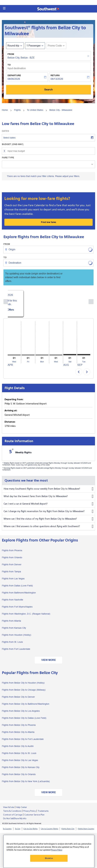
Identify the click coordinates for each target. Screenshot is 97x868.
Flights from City (68, 831)
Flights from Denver (12, 567)
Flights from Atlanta (11, 623)
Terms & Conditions (12, 814)
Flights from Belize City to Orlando (19, 777)
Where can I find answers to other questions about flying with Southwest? (48, 529)
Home (5, 110)
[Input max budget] (50, 151)
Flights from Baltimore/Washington (19, 595)
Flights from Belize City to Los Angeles (21, 713)
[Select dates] (48, 138)
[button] (4, 8)
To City (18, 831)
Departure (14, 75)
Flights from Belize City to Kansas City (21, 770)
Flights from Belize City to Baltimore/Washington (26, 706)
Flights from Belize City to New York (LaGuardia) (26, 784)
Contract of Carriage (13, 817)
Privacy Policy (29, 814)
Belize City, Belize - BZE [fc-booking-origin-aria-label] (21, 58)
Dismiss (49, 858)
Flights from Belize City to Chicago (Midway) (24, 692)
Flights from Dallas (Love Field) (17, 588)
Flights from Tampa (11, 574)
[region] (49, 851)
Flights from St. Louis (12, 644)
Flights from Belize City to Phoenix (19, 728)
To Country (7, 831)
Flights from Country (86, 831)
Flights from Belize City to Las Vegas (20, 763)
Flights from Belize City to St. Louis (19, 756)
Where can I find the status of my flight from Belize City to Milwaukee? (48, 521)
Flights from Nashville (13, 602)
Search (48, 90)
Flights (17, 110)
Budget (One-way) (13, 144)
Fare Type (8, 158)
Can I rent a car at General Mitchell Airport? (48, 506)
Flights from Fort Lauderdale (16, 651)
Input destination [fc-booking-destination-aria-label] (17, 68)
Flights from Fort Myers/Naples (17, 609)
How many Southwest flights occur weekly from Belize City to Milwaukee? (48, 491)
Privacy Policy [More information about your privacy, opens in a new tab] (57, 850)
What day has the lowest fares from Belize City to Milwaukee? (48, 499)
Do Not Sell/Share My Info (15, 821)
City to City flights (31, 831)
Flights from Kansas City (14, 630)
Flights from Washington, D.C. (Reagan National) (26, 616)
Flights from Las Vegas (13, 581)
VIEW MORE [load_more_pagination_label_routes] (49, 662)
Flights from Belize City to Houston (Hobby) (23, 685)
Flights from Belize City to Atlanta (18, 735)
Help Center (22, 810)
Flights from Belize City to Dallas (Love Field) (24, 720)
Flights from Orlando (12, 560)
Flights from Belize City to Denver (18, 699)
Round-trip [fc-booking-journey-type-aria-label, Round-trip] (13, 46)
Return (55, 75)
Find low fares (49, 222)
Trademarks (43, 814)
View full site (9, 810)
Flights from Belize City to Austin (18, 749)
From (11, 54)
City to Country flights (50, 831)
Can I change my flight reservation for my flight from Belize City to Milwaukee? (48, 514)
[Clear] (89, 56)
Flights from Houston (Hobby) (17, 637)
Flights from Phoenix (12, 553)
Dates (5, 131)
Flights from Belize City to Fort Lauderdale (23, 742)
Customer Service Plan (34, 817)
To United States (35, 110)
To (9, 65)
